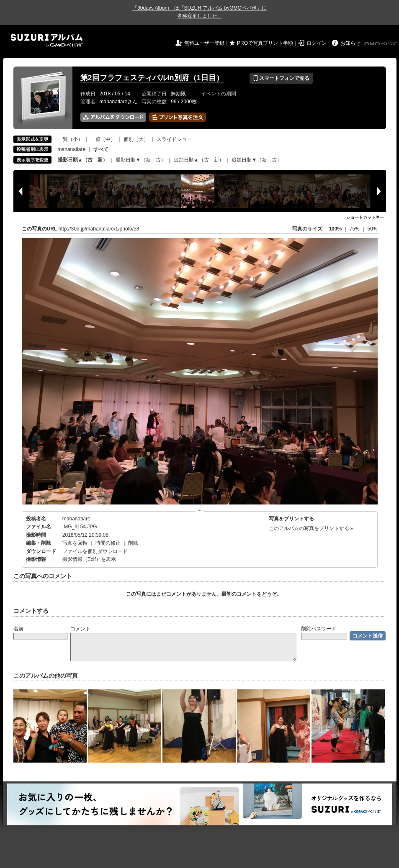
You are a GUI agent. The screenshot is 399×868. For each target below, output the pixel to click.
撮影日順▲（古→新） (83, 160)
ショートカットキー (365, 217)
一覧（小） (70, 139)
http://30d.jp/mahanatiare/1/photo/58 (99, 229)
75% (355, 229)
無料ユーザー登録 (204, 43)
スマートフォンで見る (281, 78)
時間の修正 (108, 543)
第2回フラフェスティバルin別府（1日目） (152, 78)
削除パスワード (319, 629)
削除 (133, 543)
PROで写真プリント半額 (265, 43)
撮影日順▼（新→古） (141, 160)
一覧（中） (103, 139)
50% (372, 229)
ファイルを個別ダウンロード (95, 551)
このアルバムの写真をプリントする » (311, 528)
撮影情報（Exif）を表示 (89, 559)
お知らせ (350, 43)
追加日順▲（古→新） (199, 160)
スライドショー (174, 139)
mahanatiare (72, 149)
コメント (80, 629)
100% (335, 229)
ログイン (317, 43)
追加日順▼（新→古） (257, 160)
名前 (18, 629)
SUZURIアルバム (47, 40)
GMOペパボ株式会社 (381, 44)
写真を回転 (75, 543)
